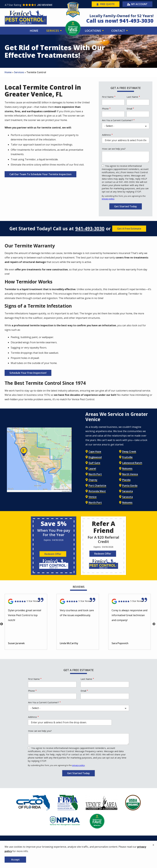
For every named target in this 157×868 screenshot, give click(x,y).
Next (154, 624)
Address (106, 135)
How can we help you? (114, 149)
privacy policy (108, 199)
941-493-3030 (90, 229)
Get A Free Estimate (129, 229)
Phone (105, 109)
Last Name (132, 97)
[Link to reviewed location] (26, 601)
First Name (108, 97)
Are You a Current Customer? (117, 120)
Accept (15, 860)
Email (129, 109)
